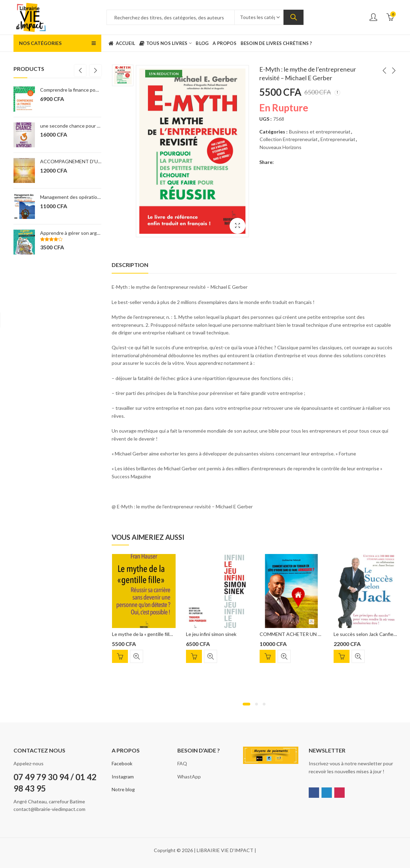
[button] (246, 704)
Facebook (122, 763)
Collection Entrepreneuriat (289, 139)
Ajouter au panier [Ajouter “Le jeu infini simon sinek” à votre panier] (194, 656)
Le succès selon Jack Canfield (365, 634)
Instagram (123, 777)
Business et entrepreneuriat (320, 132)
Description (130, 265)
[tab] (130, 265)
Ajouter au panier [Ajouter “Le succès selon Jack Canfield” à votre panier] (342, 656)
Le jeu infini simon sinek (211, 634)
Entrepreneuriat (338, 139)
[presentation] (80, 71)
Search (293, 17)
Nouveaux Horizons (281, 147)
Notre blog (123, 789)
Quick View (137, 656)
